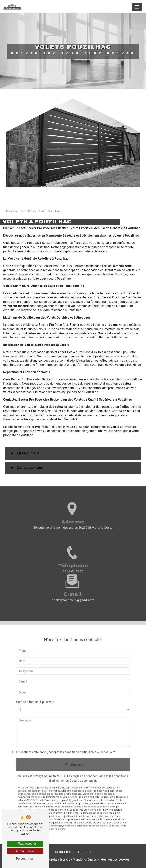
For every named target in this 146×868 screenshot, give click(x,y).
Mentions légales (85, 860)
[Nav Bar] (137, 7)
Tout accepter (25, 844)
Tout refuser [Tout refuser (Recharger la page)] (25, 851)
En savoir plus (24, 453)
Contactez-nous (26, 468)
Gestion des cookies (115, 860)
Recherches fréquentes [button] (73, 852)
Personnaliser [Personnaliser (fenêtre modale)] (25, 859)
